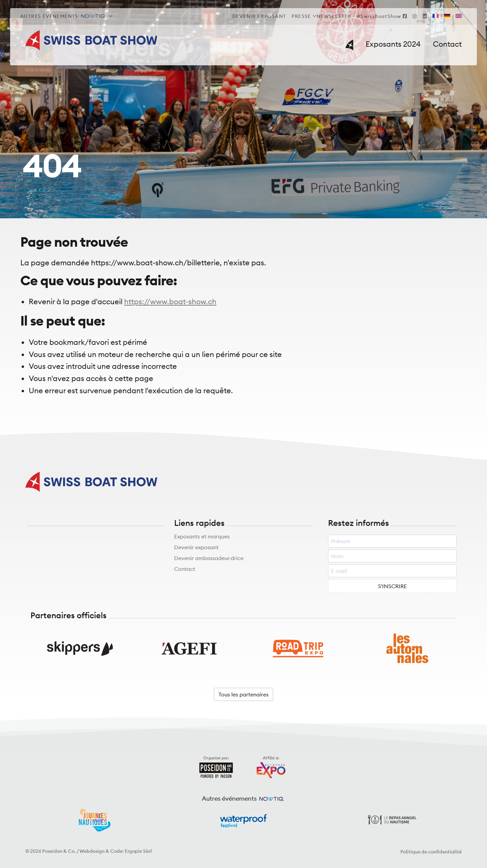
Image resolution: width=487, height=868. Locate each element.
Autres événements (63, 16)
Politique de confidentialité (431, 852)
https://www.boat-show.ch (170, 302)
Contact (185, 570)
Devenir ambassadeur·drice (209, 559)
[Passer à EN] (457, 16)
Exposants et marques (202, 537)
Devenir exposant (196, 548)
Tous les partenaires (243, 695)
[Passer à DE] (447, 16)
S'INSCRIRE (392, 587)
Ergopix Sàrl (138, 851)
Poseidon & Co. (59, 851)
